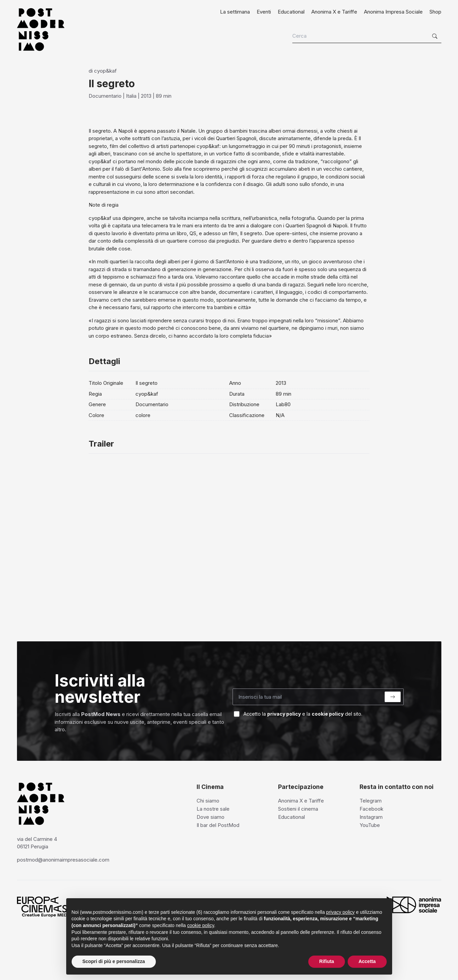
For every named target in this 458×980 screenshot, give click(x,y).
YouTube (370, 825)
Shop (435, 12)
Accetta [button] (367, 961)
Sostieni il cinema (298, 809)
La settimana (235, 12)
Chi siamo (208, 801)
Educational (291, 12)
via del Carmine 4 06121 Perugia (37, 843)
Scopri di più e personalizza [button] (114, 961)
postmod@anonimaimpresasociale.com (63, 860)
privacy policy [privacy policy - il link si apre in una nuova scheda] (341, 912)
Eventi (264, 12)
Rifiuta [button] (327, 961)
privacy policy (284, 714)
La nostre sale (213, 809)
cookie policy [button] (200, 925)
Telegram (371, 801)
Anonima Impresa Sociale (393, 12)
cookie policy (328, 714)
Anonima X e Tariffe (334, 12)
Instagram (371, 817)
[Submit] (393, 697)
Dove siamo (210, 817)
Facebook (371, 809)
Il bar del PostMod (218, 825)
